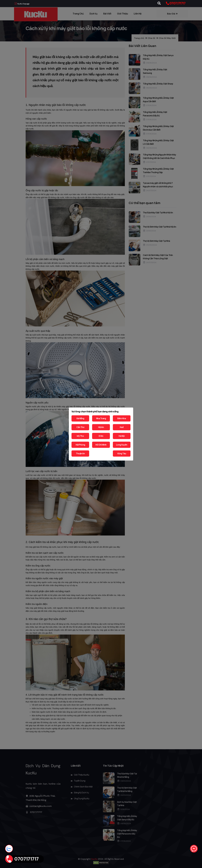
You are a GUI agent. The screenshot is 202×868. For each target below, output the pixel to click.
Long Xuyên (122, 445)
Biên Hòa (122, 418)
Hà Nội (122, 436)
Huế (122, 427)
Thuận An (80, 453)
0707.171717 (177, 3)
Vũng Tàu (122, 453)
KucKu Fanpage (22, 4)
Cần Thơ (80, 427)
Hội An (101, 427)
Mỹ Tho (80, 436)
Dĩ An (101, 436)
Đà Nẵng (80, 418)
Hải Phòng (80, 445)
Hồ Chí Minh (101, 445)
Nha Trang (101, 418)
